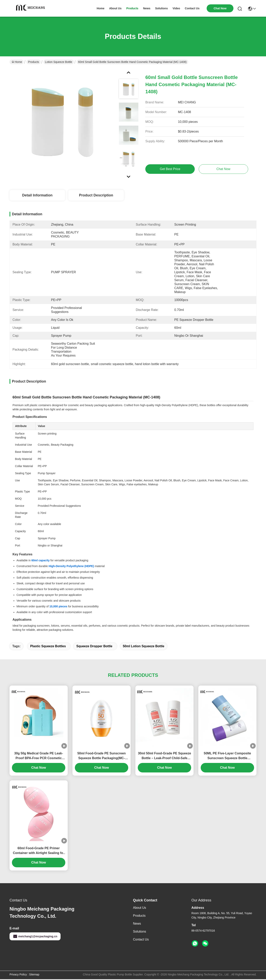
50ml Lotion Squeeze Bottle (144, 646)
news (147, 8)
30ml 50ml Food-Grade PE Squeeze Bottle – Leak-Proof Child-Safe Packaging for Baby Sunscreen (165, 756)
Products (33, 62)
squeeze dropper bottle (94, 646)
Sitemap (34, 974)
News (137, 924)
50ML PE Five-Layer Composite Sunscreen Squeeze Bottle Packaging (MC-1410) (227, 756)
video (176, 8)
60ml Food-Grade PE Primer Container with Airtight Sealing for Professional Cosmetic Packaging (39, 851)
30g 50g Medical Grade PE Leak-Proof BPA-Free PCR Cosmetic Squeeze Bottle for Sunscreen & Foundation (39, 756)
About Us (140, 908)
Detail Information (37, 195)
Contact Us (141, 939)
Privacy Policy (18, 974)
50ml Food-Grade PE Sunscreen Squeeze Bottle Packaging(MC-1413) (102, 756)
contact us (192, 8)
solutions (161, 8)
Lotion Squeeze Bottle (59, 62)
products (132, 8)
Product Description (96, 195)
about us (115, 8)
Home (101, 8)
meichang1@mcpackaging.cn (35, 936)
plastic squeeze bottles (48, 646)
